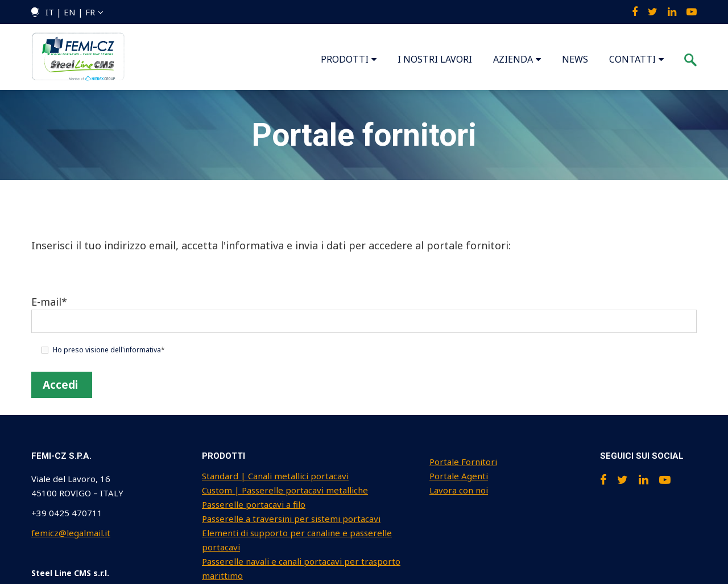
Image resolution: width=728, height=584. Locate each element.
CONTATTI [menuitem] (632, 59)
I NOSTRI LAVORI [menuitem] (435, 59)
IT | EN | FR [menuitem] (70, 12)
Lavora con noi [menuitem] (459, 490)
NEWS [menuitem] (575, 59)
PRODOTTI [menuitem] (345, 59)
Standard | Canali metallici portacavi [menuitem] (275, 476)
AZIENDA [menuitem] (513, 59)
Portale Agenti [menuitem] (459, 476)
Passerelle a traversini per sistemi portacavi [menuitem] (291, 519)
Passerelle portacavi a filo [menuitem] (254, 504)
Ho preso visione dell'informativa (107, 350)
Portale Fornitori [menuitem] (463, 462)
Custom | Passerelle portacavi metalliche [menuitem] (285, 490)
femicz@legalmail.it (71, 533)
